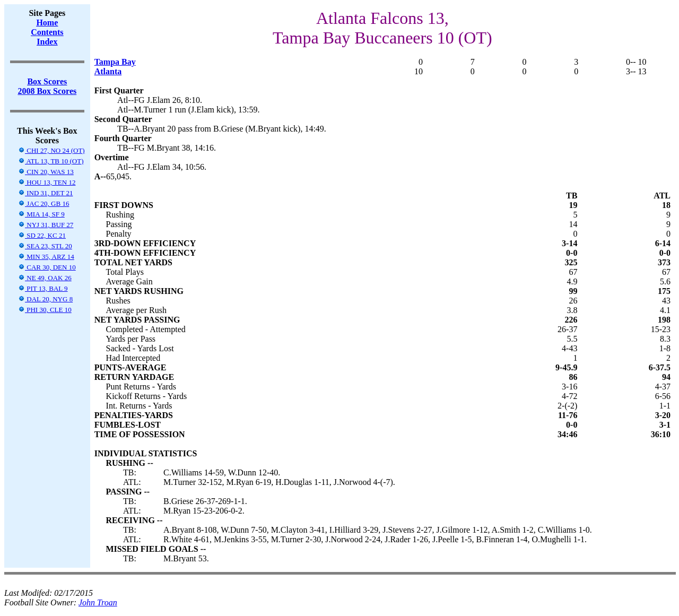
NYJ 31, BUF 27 (46, 225)
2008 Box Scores (47, 91)
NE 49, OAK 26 (45, 278)
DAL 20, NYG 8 (45, 299)
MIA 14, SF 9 (41, 214)
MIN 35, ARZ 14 (46, 257)
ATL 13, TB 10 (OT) (51, 161)
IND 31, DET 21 (45, 193)
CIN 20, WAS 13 (46, 172)
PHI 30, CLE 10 (45, 310)
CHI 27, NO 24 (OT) (51, 150)
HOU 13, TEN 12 (47, 182)
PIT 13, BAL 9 (43, 288)
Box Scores (47, 81)
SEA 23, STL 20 (45, 246)
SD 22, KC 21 (42, 235)
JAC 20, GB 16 (43, 203)
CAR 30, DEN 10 (47, 267)
